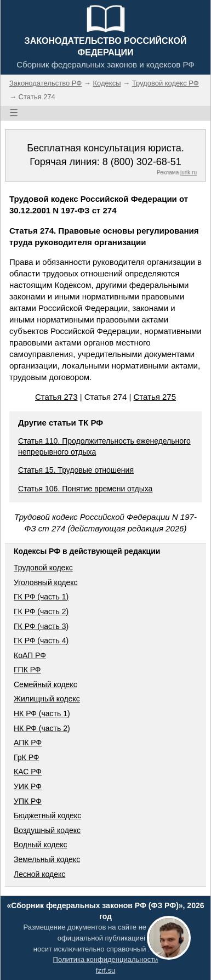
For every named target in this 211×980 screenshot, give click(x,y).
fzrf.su (105, 970)
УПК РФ (28, 801)
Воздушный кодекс (47, 830)
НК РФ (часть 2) (42, 728)
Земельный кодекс (47, 859)
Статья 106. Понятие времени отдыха (85, 489)
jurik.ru (189, 172)
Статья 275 (155, 397)
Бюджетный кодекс (47, 815)
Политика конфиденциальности (106, 959)
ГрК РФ (26, 757)
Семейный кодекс (45, 684)
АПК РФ (28, 743)
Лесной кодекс (39, 874)
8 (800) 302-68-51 (142, 162)
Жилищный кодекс (47, 699)
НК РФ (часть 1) (42, 713)
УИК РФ (28, 786)
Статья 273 (56, 397)
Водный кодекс (41, 845)
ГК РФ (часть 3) (41, 626)
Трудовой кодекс (43, 568)
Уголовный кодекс (46, 582)
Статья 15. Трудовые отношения (76, 470)
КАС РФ (28, 772)
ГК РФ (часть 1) (41, 597)
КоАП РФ (30, 655)
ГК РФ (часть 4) (41, 641)
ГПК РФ (27, 670)
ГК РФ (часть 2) (41, 611)
